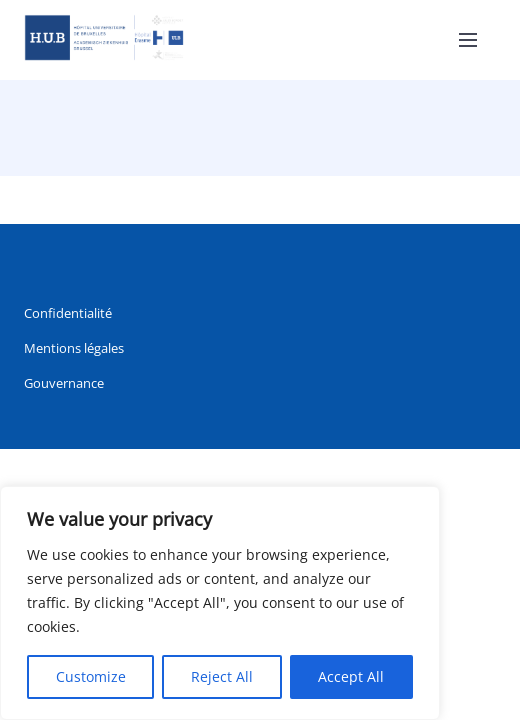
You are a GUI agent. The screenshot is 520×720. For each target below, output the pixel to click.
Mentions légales (74, 348)
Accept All (351, 676)
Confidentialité (68, 313)
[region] (220, 603)
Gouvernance (64, 383)
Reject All (222, 676)
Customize (91, 676)
